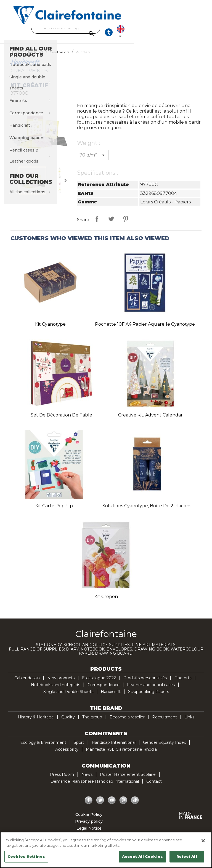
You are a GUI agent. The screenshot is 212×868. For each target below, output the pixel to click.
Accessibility (67, 754)
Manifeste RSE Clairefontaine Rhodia (121, 754)
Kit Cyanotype (50, 329)
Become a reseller (127, 722)
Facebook (89, 805)
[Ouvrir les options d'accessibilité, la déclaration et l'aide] (177, 35)
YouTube (112, 805)
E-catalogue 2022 (99, 683)
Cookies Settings (26, 856)
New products (61, 683)
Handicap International (114, 747)
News (87, 779)
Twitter (100, 805)
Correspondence (104, 690)
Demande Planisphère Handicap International (95, 786)
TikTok (135, 805)
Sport (79, 747)
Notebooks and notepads (55, 690)
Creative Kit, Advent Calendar (150, 420)
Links (189, 722)
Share (97, 224)
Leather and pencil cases (151, 690)
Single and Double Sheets (68, 697)
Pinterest (126, 224)
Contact (154, 786)
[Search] (105, 28)
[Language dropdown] (194, 35)
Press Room (62, 779)
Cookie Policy (89, 819)
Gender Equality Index (164, 747)
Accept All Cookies (142, 856)
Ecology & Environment (43, 747)
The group (92, 722)
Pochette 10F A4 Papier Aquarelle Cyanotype (145, 329)
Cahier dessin (27, 683)
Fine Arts (183, 683)
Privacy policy (89, 826)
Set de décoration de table (61, 420)
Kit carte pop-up (54, 511)
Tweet (111, 224)
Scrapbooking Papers (149, 697)
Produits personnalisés (145, 683)
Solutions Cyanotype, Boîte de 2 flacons (147, 511)
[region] (106, 850)
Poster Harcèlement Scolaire (128, 779)
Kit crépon (106, 602)
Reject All (187, 856)
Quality (68, 722)
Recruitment (165, 722)
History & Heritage (36, 722)
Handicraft (111, 697)
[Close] (203, 841)
